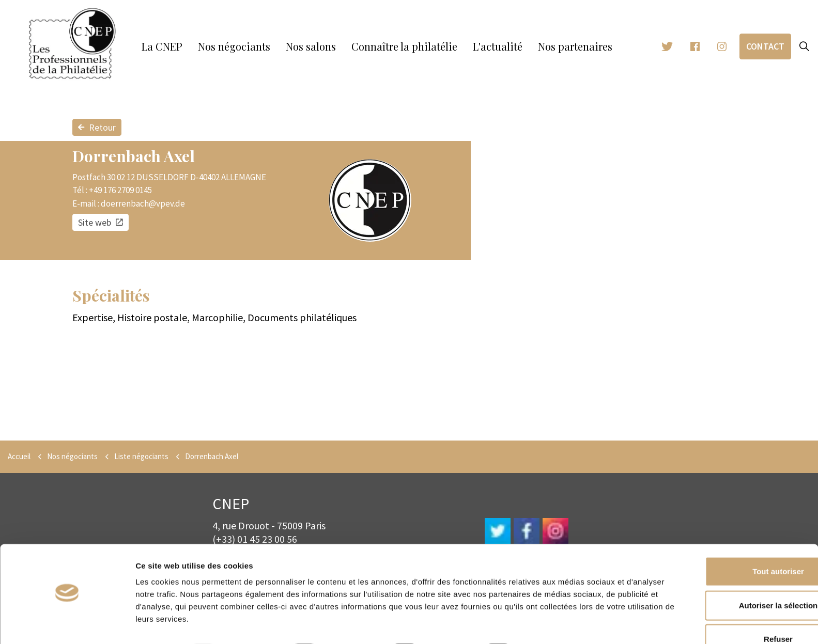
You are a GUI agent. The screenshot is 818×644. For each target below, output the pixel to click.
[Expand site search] (805, 46)
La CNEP (162, 46)
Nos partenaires (575, 46)
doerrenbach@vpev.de (143, 203)
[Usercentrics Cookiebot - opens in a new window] (67, 624)
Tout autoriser (732, 543)
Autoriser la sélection (732, 577)
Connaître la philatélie (404, 46)
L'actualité (498, 46)
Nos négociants (234, 46)
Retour (97, 127)
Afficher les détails (567, 624)
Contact (765, 46)
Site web (101, 222)
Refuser (732, 610)
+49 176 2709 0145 (120, 190)
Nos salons (311, 46)
